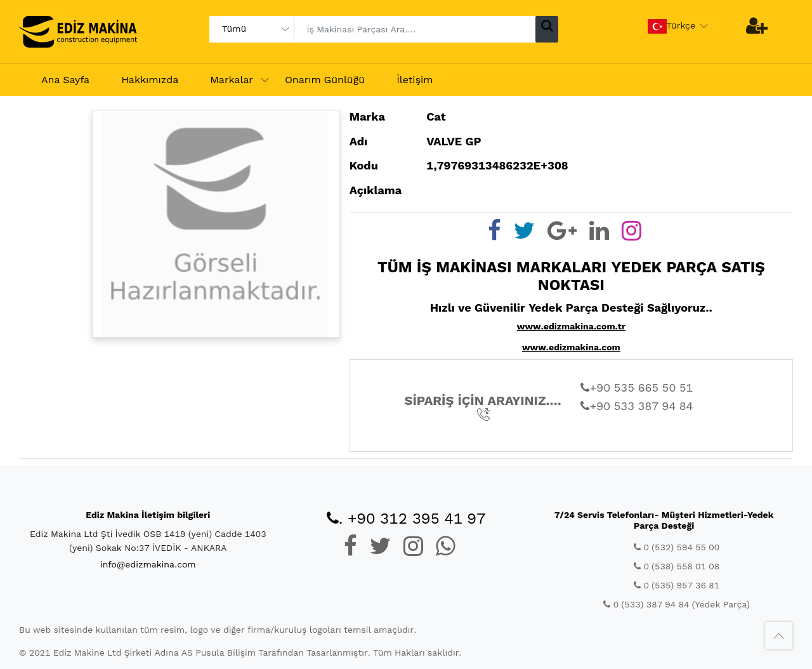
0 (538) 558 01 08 (677, 566)
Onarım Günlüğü (325, 80)
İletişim (415, 80)
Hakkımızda (150, 80)
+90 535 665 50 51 (637, 387)
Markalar (232, 80)
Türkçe (672, 26)
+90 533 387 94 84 (637, 406)
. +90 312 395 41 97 (406, 519)
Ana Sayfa (65, 80)
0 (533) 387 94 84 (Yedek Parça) (676, 604)
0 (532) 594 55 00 (677, 547)
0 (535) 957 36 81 (677, 585)
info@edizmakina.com (148, 564)
